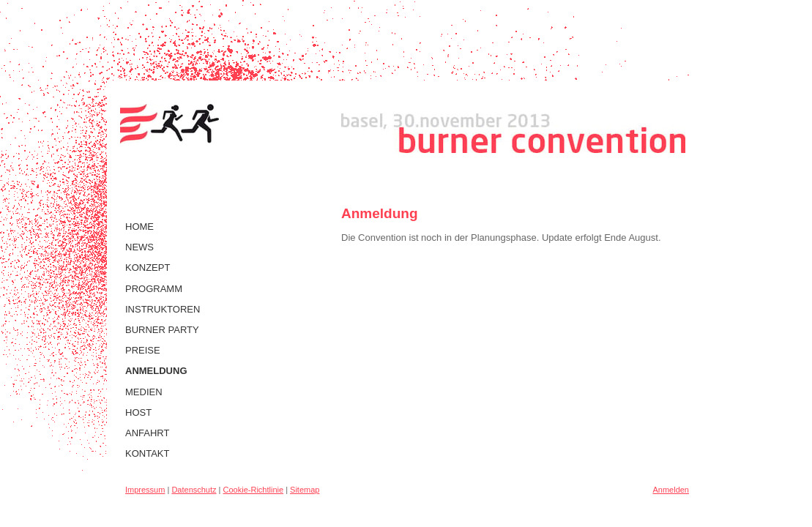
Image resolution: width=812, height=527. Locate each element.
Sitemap (305, 490)
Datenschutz (194, 490)
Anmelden (671, 490)
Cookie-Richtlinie (254, 490)
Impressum (145, 490)
